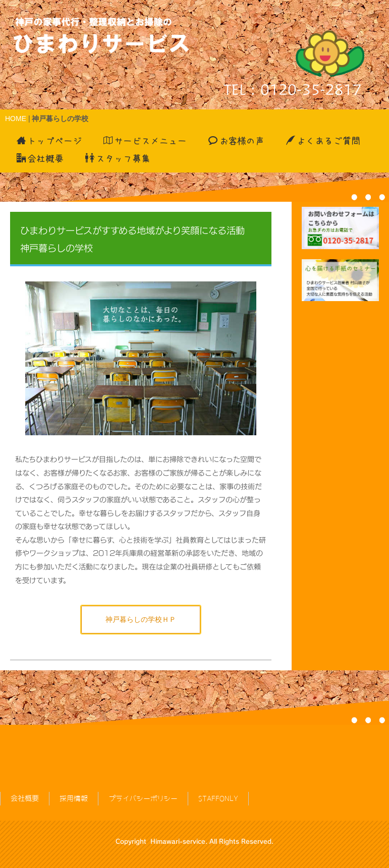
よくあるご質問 (323, 141)
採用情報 (74, 773)
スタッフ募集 (118, 159)
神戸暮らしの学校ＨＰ (141, 619)
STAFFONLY (218, 773)
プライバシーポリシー (143, 773)
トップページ (49, 141)
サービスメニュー (145, 141)
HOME (16, 119)
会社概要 (40, 159)
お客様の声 (236, 141)
